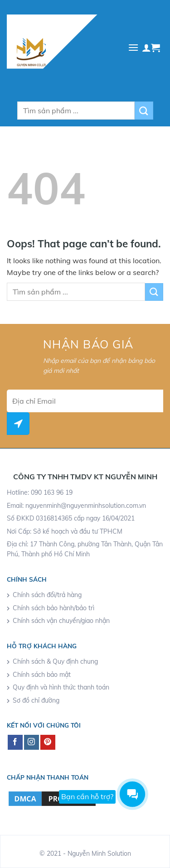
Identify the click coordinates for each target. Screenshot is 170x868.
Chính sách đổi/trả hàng (47, 595)
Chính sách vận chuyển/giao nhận (61, 621)
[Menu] (133, 47)
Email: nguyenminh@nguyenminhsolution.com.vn (76, 506)
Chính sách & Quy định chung (55, 661)
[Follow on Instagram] (32, 743)
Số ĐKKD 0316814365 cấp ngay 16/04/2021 (71, 518)
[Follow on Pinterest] (48, 743)
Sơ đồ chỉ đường (36, 700)
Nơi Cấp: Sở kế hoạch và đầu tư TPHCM (65, 531)
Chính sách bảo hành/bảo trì (53, 608)
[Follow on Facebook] (15, 743)
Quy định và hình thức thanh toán (61, 687)
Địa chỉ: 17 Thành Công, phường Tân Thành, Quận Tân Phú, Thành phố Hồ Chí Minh (85, 549)
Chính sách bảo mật (42, 675)
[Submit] (144, 111)
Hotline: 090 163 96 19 (40, 492)
